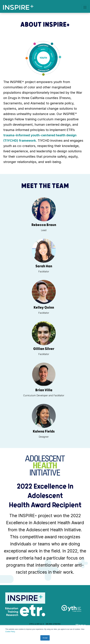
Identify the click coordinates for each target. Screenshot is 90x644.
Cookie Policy (10, 632)
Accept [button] (45, 638)
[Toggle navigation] (85, 7)
